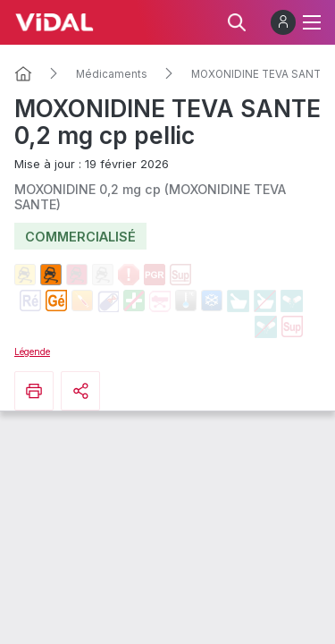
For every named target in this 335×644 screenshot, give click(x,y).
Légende (32, 352)
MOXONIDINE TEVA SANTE (259, 74)
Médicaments (112, 74)
